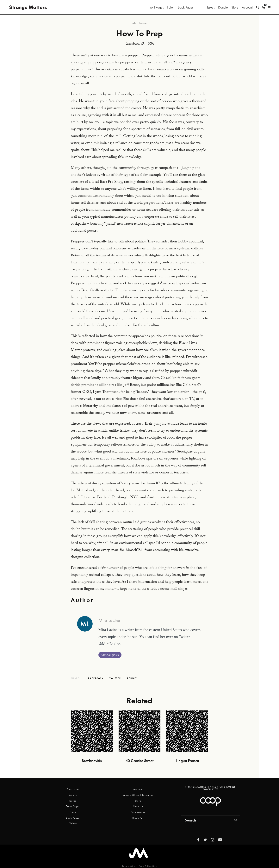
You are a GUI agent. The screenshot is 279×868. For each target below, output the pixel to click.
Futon (171, 7)
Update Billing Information (138, 795)
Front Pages (156, 7)
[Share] (96, 678)
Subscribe (73, 789)
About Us (138, 806)
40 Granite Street (139, 761)
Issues (211, 7)
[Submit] (132, 678)
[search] (236, 820)
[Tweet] (115, 678)
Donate (223, 7)
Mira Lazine (139, 23)
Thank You (138, 818)
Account (247, 7)
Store (235, 7)
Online (73, 823)
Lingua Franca (187, 761)
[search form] (206, 820)
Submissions (138, 812)
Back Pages (186, 7)
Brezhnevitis (92, 761)
